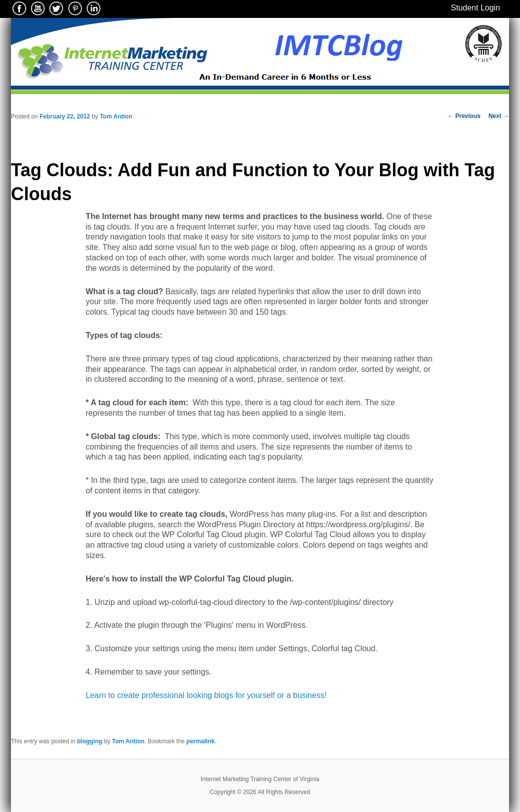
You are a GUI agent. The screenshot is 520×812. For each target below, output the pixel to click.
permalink (200, 741)
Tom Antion (116, 116)
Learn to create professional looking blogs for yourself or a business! (207, 695)
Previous (464, 116)
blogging (90, 741)
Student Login (475, 8)
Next (499, 116)
